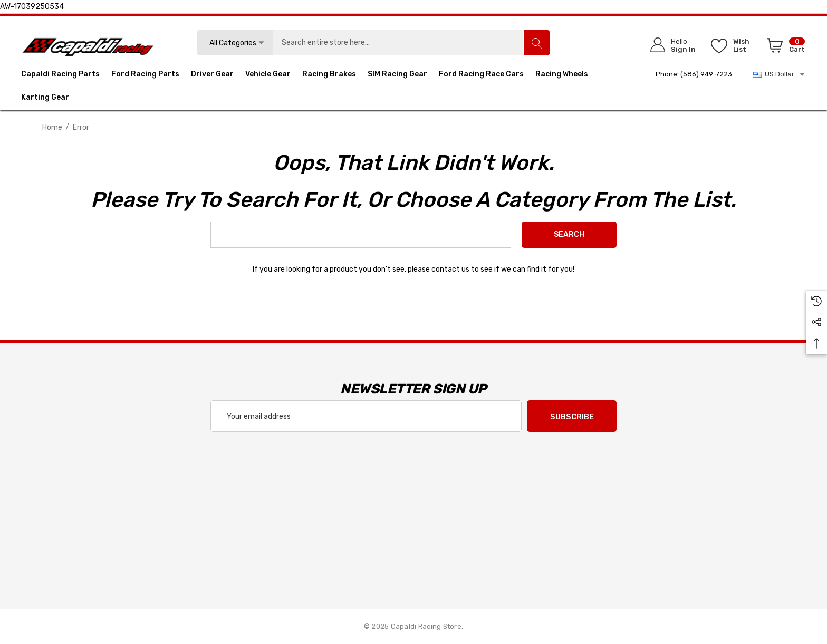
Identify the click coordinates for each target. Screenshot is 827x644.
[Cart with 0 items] (784, 47)
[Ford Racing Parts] (145, 75)
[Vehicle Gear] (268, 75)
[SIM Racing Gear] (397, 75)
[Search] (536, 43)
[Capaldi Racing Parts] (60, 75)
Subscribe (572, 417)
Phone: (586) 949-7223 (694, 74)
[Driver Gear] (212, 75)
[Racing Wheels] (562, 75)
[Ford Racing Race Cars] (481, 75)
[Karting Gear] (45, 99)
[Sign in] (670, 45)
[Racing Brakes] (329, 75)
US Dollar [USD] (780, 74)
